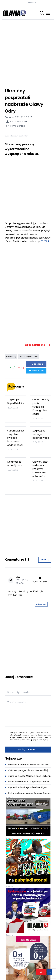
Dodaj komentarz (28, 749)
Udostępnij (36, 364)
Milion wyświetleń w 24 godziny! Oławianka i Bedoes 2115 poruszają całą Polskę (28, 782)
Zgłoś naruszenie (38, 345)
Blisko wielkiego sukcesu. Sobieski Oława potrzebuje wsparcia (28, 793)
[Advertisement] (28, 52)
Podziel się (36, 371)
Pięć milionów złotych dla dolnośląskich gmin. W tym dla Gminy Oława (28, 787)
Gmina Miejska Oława (29, 356)
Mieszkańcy (11, 356)
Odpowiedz (41, 604)
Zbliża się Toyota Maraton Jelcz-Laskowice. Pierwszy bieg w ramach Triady (28, 776)
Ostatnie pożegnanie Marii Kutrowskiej (26, 770)
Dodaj (45, 560)
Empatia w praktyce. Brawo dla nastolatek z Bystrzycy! (28, 765)
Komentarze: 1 (15, 126)
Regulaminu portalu (29, 735)
